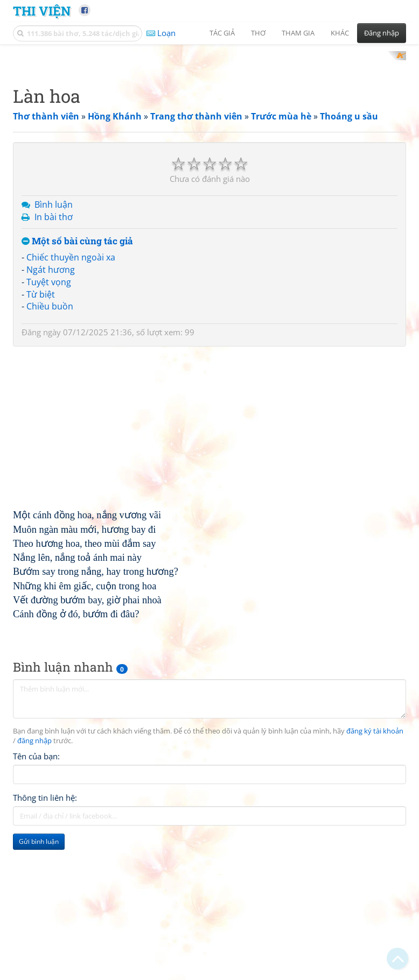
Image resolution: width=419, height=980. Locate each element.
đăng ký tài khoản (375, 872)
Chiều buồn (50, 447)
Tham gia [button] (298, 33)
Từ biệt (41, 435)
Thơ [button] (258, 33)
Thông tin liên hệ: (45, 939)
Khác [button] (340, 33)
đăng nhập (34, 882)
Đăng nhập (382, 33)
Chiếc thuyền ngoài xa (71, 398)
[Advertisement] (210, 126)
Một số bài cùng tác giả (77, 382)
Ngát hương (51, 410)
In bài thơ (54, 357)
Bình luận (54, 345)
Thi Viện (42, 10)
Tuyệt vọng (49, 422)
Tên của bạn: (36, 897)
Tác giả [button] (222, 33)
